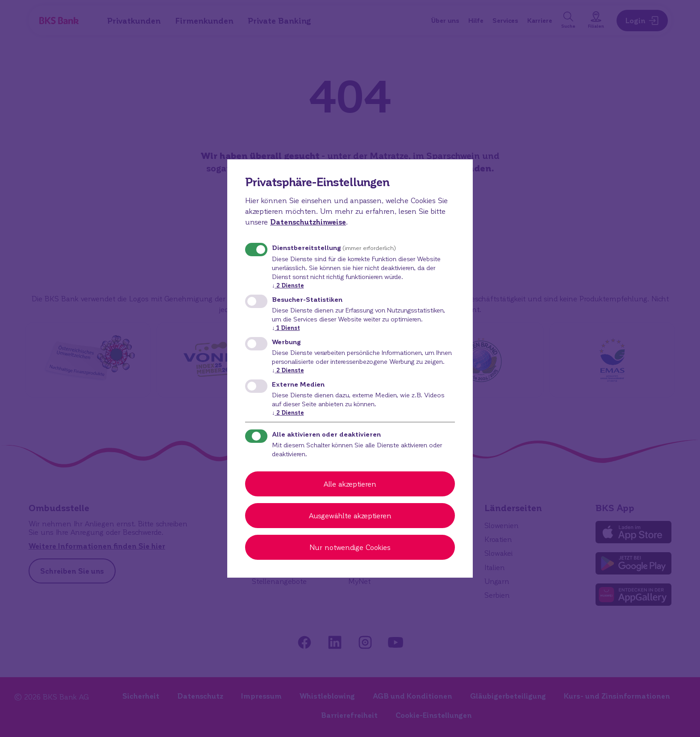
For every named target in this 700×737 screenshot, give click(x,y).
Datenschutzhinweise (308, 222)
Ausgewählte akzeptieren (350, 515)
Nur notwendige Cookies (350, 547)
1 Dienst (286, 327)
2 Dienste (288, 285)
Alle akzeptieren (350, 484)
